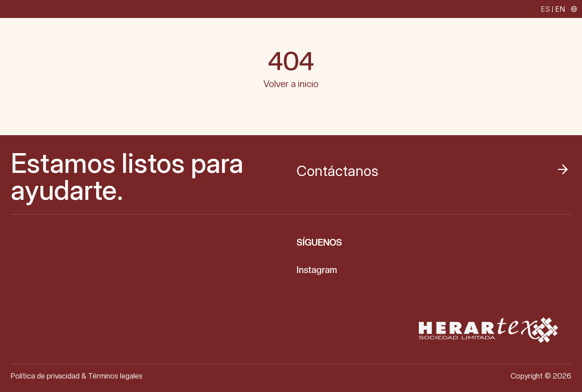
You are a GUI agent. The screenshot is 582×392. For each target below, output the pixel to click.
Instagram (317, 270)
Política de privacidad (45, 376)
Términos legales (115, 376)
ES (545, 9)
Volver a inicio (291, 84)
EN (560, 9)
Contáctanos (433, 171)
